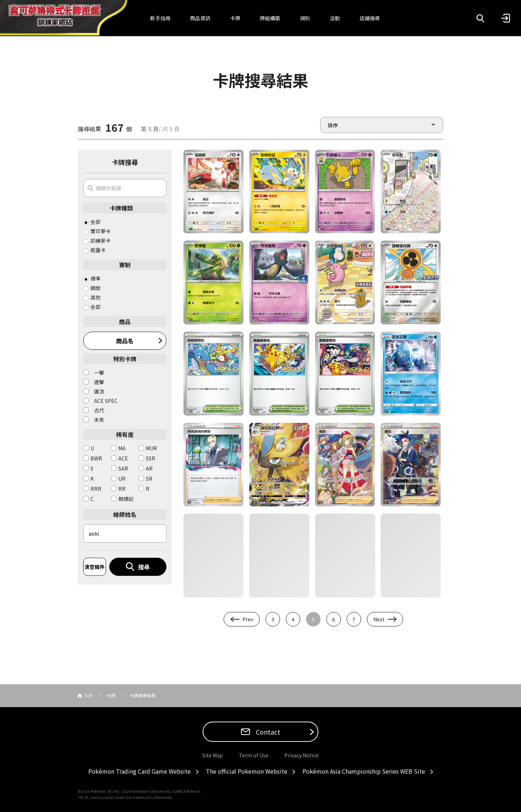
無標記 (126, 499)
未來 (99, 420)
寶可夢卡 (101, 231)
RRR (96, 489)
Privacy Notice (302, 755)
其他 (96, 297)
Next (379, 619)
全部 (96, 222)
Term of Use (254, 755)
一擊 (99, 373)
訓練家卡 (101, 241)
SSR (151, 458)
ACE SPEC (106, 401)
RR (122, 489)
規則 (305, 18)
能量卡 (98, 250)
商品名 (125, 341)
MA (122, 448)
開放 (96, 288)
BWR (96, 458)
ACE (123, 458)
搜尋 (144, 567)
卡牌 (235, 18)
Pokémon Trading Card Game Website (139, 771)
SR (149, 479)
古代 (99, 410)
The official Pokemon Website (247, 771)
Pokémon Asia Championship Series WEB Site (364, 771)
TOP (88, 695)
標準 (96, 279)
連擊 (99, 382)
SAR (123, 468)
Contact (267, 732)
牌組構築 (270, 18)
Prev (248, 619)
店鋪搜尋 (370, 18)
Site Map (213, 755)
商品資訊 (200, 18)
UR (122, 479)
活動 (335, 18)
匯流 (99, 391)
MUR (151, 448)
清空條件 (94, 567)
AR (149, 468)
